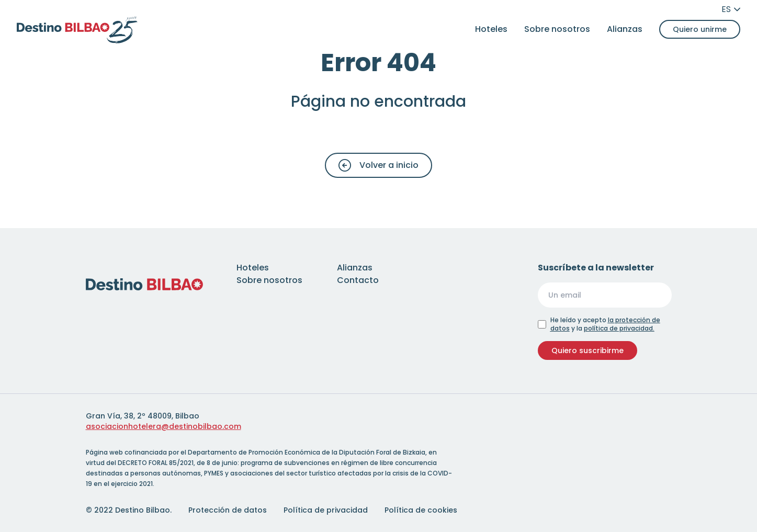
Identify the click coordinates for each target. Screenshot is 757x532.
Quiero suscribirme (587, 350)
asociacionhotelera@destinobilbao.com (163, 426)
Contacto (358, 280)
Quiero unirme (700, 29)
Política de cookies (421, 510)
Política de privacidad (326, 510)
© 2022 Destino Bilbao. (129, 510)
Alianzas (625, 29)
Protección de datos (228, 510)
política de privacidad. (619, 328)
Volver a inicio (378, 165)
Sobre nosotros (557, 29)
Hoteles (491, 29)
